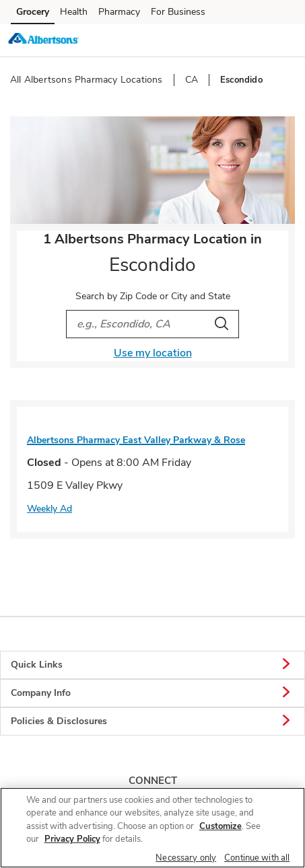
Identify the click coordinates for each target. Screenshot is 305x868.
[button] (283, 40)
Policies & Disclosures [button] (152, 721)
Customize (221, 826)
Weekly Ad (49, 509)
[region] (152, 828)
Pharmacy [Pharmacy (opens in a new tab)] (119, 12)
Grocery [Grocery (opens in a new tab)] (33, 12)
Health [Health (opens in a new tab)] (74, 12)
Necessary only (186, 858)
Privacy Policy (72, 839)
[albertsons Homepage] (44, 40)
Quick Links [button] (152, 665)
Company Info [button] (152, 693)
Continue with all (257, 858)
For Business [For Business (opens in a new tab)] (178, 12)
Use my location (153, 353)
